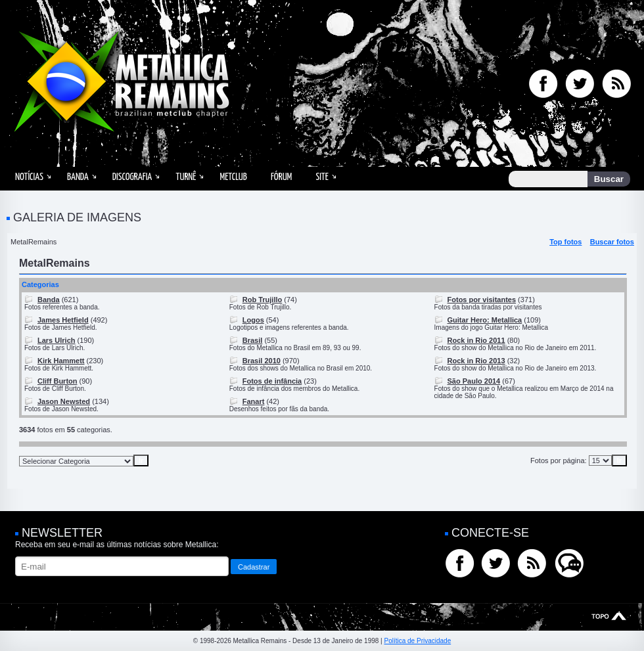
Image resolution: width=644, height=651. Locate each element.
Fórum (281, 177)
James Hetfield (63, 320)
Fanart (254, 401)
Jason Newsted (64, 401)
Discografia (132, 177)
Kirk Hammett (61, 361)
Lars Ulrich (56, 340)
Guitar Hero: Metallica (485, 320)
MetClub (233, 177)
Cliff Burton (57, 381)
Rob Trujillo (263, 300)
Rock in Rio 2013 (476, 361)
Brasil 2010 (262, 361)
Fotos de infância (272, 381)
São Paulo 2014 (474, 381)
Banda (78, 177)
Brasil (253, 340)
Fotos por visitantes (482, 300)
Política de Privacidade (417, 641)
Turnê (186, 177)
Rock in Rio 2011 (476, 340)
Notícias (29, 177)
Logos (253, 320)
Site (322, 177)
